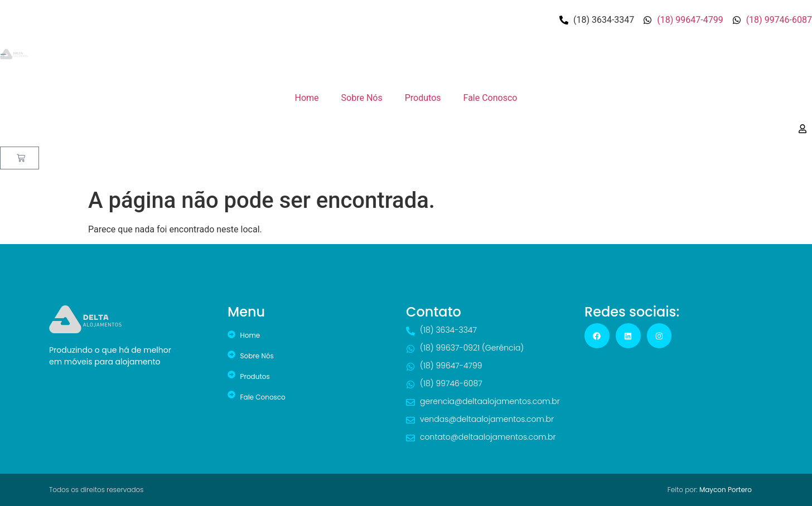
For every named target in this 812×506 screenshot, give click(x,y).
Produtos (423, 98)
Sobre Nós (362, 98)
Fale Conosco (490, 98)
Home (307, 98)
